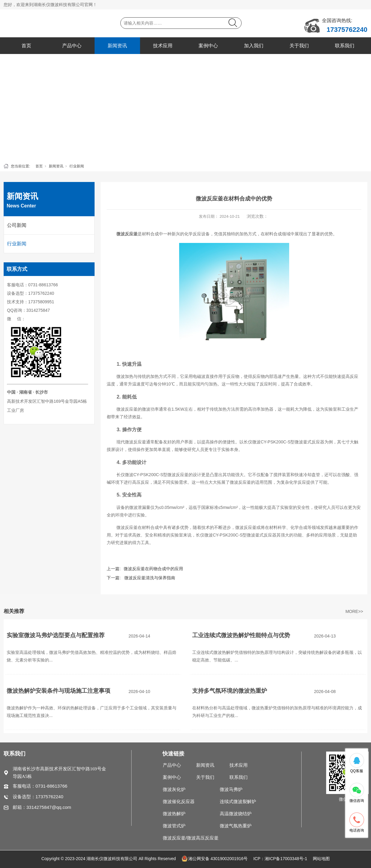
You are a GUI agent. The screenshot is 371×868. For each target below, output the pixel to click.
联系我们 (345, 46)
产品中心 (72, 46)
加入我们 (254, 46)
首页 (26, 46)
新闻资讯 (117, 46)
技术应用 (163, 46)
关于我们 (299, 46)
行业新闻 (77, 166)
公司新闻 (17, 225)
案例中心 (208, 46)
